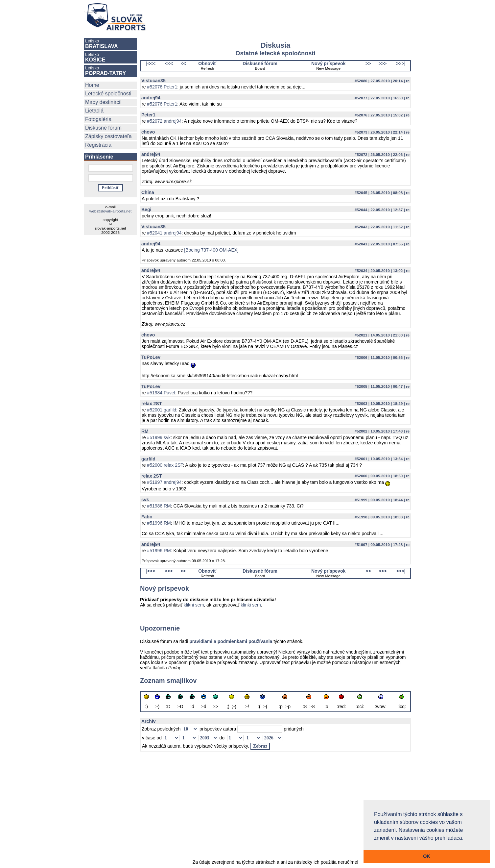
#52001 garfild (162, 410)
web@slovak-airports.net (110, 211)
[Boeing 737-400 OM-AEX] (211, 250)
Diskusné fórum (103, 128)
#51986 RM (159, 506)
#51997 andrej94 (164, 482)
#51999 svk (159, 437)
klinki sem (251, 605)
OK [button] (427, 856)
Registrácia (98, 145)
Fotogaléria (98, 119)
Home (92, 85)
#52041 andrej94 (164, 233)
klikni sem (194, 605)
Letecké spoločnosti (108, 94)
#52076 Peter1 (162, 87)
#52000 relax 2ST (165, 465)
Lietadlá (94, 111)
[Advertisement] (285, 17)
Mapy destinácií (103, 102)
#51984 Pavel (161, 393)
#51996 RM (159, 523)
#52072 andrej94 (164, 121)
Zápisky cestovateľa (108, 136)
